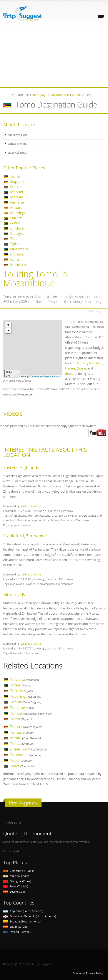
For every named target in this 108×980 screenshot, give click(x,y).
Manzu (16, 187)
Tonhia (26, 702)
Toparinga (26, 696)
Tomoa (31, 713)
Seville (15, 892)
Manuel (17, 192)
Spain (16, 927)
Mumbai (16, 876)
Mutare (16, 207)
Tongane (22, 708)
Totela (21, 685)
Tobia (21, 760)
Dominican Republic (30, 916)
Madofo (17, 197)
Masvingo (18, 213)
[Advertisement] (54, 56)
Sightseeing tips (18, 144)
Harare (16, 218)
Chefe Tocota (28, 749)
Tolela (22, 743)
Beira (15, 259)
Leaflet (23, 376)
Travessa (25, 679)
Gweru (16, 223)
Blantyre (17, 233)
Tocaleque (26, 755)
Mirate (26, 738)
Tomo (15, 176)
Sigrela (16, 244)
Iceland (17, 932)
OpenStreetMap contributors (46, 376)
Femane (17, 202)
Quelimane (20, 249)
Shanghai (17, 881)
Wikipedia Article (31, 506)
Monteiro (18, 264)
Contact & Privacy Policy (88, 973)
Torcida (22, 691)
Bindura (17, 228)
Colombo (19, 871)
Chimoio (17, 254)
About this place (18, 135)
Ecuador (22, 921)
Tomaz (22, 732)
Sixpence (18, 181)
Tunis (16, 886)
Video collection (18, 153)
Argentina (23, 911)
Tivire (22, 766)
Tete (14, 239)
